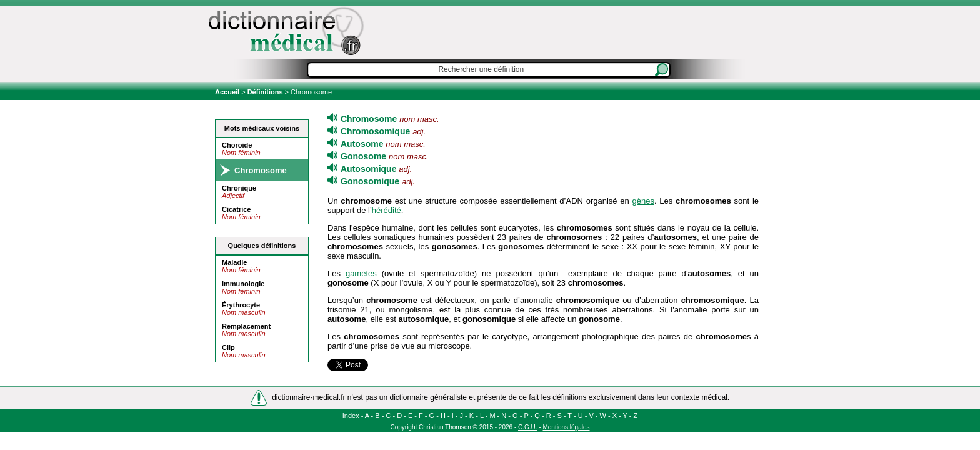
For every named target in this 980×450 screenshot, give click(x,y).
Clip (228, 347)
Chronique (239, 188)
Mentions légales (566, 427)
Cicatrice (236, 209)
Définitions (265, 92)
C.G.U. (528, 427)
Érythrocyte (241, 305)
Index (351, 416)
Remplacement (246, 326)
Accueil (228, 92)
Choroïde (237, 145)
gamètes (361, 273)
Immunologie (243, 284)
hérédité (387, 210)
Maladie (234, 262)
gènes (643, 201)
